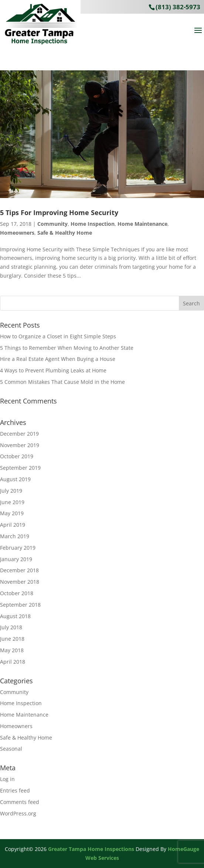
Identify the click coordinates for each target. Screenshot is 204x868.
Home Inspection (93, 224)
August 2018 (15, 616)
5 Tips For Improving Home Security (59, 212)
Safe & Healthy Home (65, 233)
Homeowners (17, 233)
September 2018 (20, 605)
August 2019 (15, 479)
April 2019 (13, 525)
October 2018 (17, 593)
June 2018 (12, 639)
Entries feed (15, 790)
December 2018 (19, 570)
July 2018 (11, 627)
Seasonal (11, 749)
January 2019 (16, 559)
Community (52, 224)
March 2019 (15, 536)
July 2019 (11, 491)
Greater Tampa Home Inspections (91, 849)
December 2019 (19, 434)
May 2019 (12, 513)
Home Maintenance (142, 224)
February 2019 (18, 548)
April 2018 (13, 662)
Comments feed (20, 802)
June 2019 (12, 502)
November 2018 (20, 582)
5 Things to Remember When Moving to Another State (67, 348)
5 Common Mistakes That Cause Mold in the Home (62, 382)
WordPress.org (18, 813)
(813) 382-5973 (178, 7)
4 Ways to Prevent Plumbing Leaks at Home (53, 370)
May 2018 (12, 650)
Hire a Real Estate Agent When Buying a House (58, 359)
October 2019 (17, 456)
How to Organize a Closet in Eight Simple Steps (58, 336)
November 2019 (20, 445)
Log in (7, 779)
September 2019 (20, 468)
